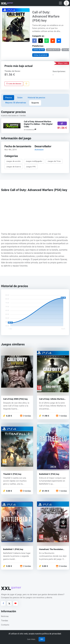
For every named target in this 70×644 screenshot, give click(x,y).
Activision (39, 150)
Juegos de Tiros (54, 161)
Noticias (5, 616)
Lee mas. (31, 639)
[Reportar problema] (26, 84)
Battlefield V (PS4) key (49, 474)
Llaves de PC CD (53, 50)
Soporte (35, 103)
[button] (66, 3)
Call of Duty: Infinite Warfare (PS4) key (52, 399)
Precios (9, 98)
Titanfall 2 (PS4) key (12, 474)
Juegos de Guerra (13, 167)
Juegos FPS (31, 167)
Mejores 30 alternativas (16, 103)
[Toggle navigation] (60, 3)
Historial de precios (36, 98)
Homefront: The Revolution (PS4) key (51, 549)
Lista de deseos (14, 84)
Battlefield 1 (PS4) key (13, 549)
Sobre (20, 98)
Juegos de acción (13, 161)
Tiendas (5, 621)
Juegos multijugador (34, 161)
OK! (42, 639)
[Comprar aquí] (62, 123)
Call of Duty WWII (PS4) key (15, 399)
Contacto (5, 625)
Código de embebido (40, 55)
